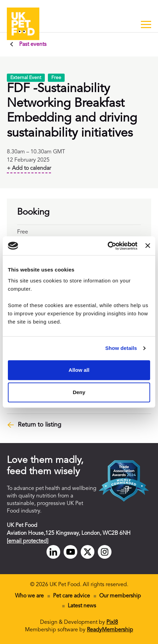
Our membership (120, 596)
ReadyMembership (110, 630)
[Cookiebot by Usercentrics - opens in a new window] (108, 246)
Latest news (82, 606)
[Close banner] (148, 246)
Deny (79, 392)
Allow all (79, 370)
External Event (26, 78)
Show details (121, 348)
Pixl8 (112, 622)
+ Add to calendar (29, 168)
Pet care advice (71, 596)
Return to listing (39, 425)
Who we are (29, 596)
